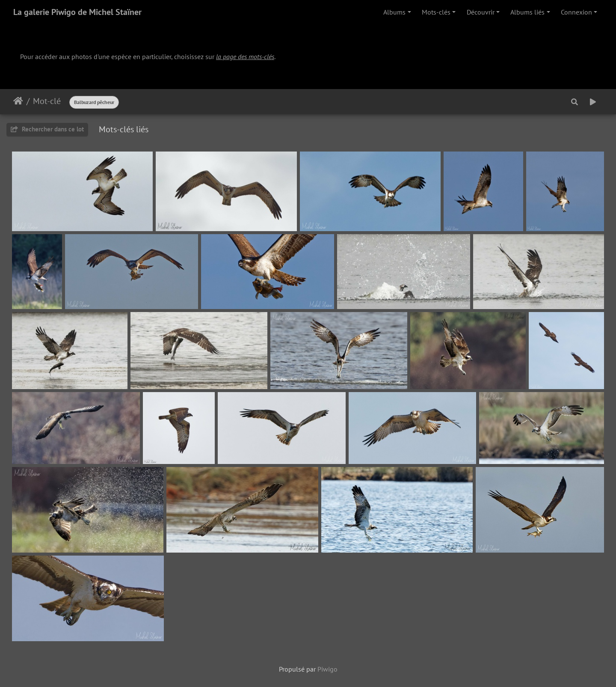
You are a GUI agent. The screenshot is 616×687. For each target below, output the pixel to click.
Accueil (18, 101)
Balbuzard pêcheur (94, 102)
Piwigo (327, 669)
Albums (394, 12)
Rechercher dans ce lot (47, 129)
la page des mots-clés (245, 57)
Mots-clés (436, 12)
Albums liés (527, 12)
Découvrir (481, 12)
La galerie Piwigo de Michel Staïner (77, 12)
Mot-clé (47, 101)
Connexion (576, 12)
